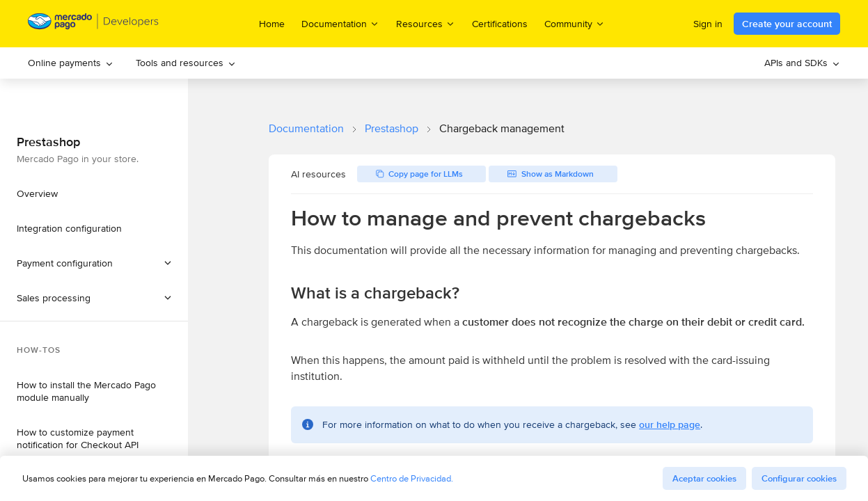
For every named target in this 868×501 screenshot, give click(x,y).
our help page (670, 424)
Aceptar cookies (704, 478)
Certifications (500, 24)
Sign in (708, 24)
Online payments (71, 63)
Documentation (306, 128)
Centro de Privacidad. (412, 478)
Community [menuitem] (575, 23)
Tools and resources (186, 63)
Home (272, 24)
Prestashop (392, 128)
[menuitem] (71, 63)
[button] (94, 298)
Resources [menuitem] (426, 23)
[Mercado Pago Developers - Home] (94, 24)
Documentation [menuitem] (340, 23)
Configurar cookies (799, 478)
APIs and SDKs (802, 63)
